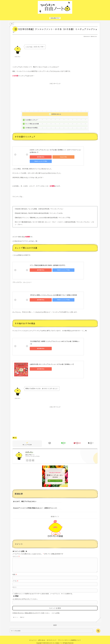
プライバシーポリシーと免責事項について (70, 637)
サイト (15, 584)
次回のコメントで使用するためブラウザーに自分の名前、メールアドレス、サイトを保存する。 (44, 590)
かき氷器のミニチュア (31, 120)
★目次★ (54, 114)
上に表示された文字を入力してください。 (26, 595)
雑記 (15, 436)
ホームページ (32, 637)
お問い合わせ (42, 637)
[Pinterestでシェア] (77, 441)
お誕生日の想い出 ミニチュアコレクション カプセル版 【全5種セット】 (52, 362)
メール (15, 577)
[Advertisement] (55, 97)
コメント (16, 550)
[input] (51, 627)
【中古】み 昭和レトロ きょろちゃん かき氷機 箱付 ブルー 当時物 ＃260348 (53, 293)
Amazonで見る (54, 157)
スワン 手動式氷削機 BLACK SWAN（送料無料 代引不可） (48, 263)
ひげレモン (29, 450)
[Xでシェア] (50, 441)
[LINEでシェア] (63, 441)
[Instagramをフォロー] (30, 458)
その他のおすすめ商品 (31, 128)
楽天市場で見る (37, 157)
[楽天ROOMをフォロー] (33, 458)
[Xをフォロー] (27, 458)
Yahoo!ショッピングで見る (70, 157)
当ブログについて (52, 637)
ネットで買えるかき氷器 (32, 124)
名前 (15, 571)
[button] (91, 441)
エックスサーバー (54, 642)
